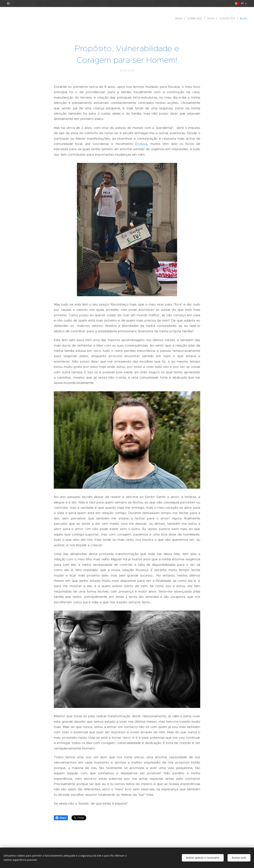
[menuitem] (180, 18)
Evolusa (141, 144)
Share (61, 818)
